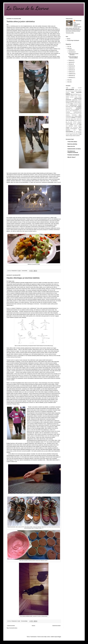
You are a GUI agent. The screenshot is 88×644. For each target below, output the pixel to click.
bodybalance (68, 96)
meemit (80, 111)
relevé (71, 124)
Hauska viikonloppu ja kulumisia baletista (23, 278)
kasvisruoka (68, 107)
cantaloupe (79, 96)
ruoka (80, 124)
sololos (48, 637)
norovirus (77, 114)
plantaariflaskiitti (77, 120)
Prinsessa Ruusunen (77, 122)
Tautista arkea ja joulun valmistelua (21, 21)
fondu (70, 101)
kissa (72, 109)
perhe (67, 119)
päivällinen (79, 123)
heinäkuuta (71, 66)
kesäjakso (79, 107)
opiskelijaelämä (69, 118)
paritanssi (80, 118)
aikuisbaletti (70, 89)
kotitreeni (77, 109)
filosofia (80, 100)
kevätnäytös (79, 108)
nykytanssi (68, 115)
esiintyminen (69, 100)
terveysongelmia (74, 129)
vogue (80, 134)
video (71, 134)
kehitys (72, 107)
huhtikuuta (71, 72)
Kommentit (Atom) (13, 628)
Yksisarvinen (78, 21)
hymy (73, 102)
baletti (68, 94)
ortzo (77, 118)
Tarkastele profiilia (70, 33)
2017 (69, 46)
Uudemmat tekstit (11, 626)
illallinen (76, 102)
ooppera (73, 116)
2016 (69, 48)
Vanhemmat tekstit (56, 626)
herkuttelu (68, 102)
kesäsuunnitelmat (69, 108)
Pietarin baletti (76, 119)
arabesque (80, 91)
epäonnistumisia (78, 98)
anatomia (76, 91)
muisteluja (68, 112)
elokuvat (67, 98)
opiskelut (73, 118)
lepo (81, 109)
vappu (76, 133)
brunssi (76, 96)
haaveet (76, 101)
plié (81, 120)
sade (67, 126)
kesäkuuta (71, 68)
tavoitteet (68, 129)
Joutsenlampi (76, 104)
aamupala (80, 88)
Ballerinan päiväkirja (72, 144)
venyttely (80, 133)
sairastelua (71, 126)
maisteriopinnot (75, 111)
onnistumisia (68, 116)
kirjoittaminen (68, 109)
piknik (80, 119)
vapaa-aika (73, 133)
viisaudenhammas (75, 134)
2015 (69, 80)
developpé (72, 97)
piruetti (73, 120)
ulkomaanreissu (79, 131)
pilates (67, 120)
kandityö (80, 105)
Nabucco (71, 114)
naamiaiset (68, 114)
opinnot (80, 116)
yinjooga (71, 136)
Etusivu (34, 626)
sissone (76, 126)
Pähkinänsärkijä (69, 123)
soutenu (80, 126)
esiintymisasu (75, 100)
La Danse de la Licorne (28, 8)
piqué (70, 120)
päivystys (75, 123)
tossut (75, 130)
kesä (75, 107)
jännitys (67, 105)
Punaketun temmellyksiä (73, 155)
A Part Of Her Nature (72, 142)
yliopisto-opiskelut (76, 136)
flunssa (67, 101)
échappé (80, 97)
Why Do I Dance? (72, 157)
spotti (71, 127)
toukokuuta (71, 70)
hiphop (71, 102)
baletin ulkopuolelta (76, 92)
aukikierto (67, 92)
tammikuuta (71, 78)
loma (71, 111)
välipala (67, 136)
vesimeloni (68, 134)
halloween (80, 101)
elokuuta (71, 64)
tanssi (80, 127)
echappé (76, 97)
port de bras (69, 122)
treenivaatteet (69, 131)
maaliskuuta (71, 74)
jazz (69, 104)
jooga (72, 104)
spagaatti (68, 127)
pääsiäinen (68, 125)
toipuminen (68, 130)
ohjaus (80, 115)
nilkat (74, 114)
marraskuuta (71, 52)
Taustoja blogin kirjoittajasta (73, 40)
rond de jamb (76, 125)
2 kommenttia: (25, 271)
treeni (80, 130)
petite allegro (71, 119)
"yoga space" (70, 88)
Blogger (59, 637)
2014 (69, 82)
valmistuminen (68, 133)
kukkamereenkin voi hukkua (74, 149)
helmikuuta (71, 76)
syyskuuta (71, 62)
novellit (80, 114)
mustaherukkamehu (78, 112)
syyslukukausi (76, 127)
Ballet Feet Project (74, 94)
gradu (73, 101)
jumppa (80, 104)
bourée (72, 96)
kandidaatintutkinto (73, 105)
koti (74, 109)
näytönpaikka (74, 115)
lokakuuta (71, 60)
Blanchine (80, 94)
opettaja (76, 116)
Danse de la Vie (71, 146)
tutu (75, 131)
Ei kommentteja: (24, 621)
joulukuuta (71, 50)
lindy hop (68, 111)
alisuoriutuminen (71, 91)
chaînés (67, 97)
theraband (80, 129)
